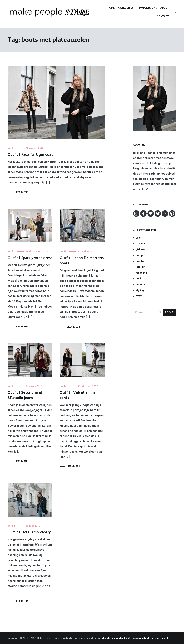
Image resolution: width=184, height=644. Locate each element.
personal (141, 284)
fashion (140, 244)
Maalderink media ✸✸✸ (116, 638)
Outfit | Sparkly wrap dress (30, 258)
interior (140, 267)
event (139, 238)
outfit (11, 148)
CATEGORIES (126, 8)
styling (140, 290)
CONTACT (163, 17)
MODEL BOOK (147, 8)
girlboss (141, 249)
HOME (111, 8)
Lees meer (21, 192)
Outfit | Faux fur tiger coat (30, 155)
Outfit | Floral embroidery (29, 532)
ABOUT (165, 8)
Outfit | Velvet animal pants (78, 395)
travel (139, 296)
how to (140, 261)
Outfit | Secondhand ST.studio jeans (25, 395)
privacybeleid (160, 638)
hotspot (141, 255)
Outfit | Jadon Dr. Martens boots (82, 261)
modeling (141, 273)
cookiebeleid (141, 638)
